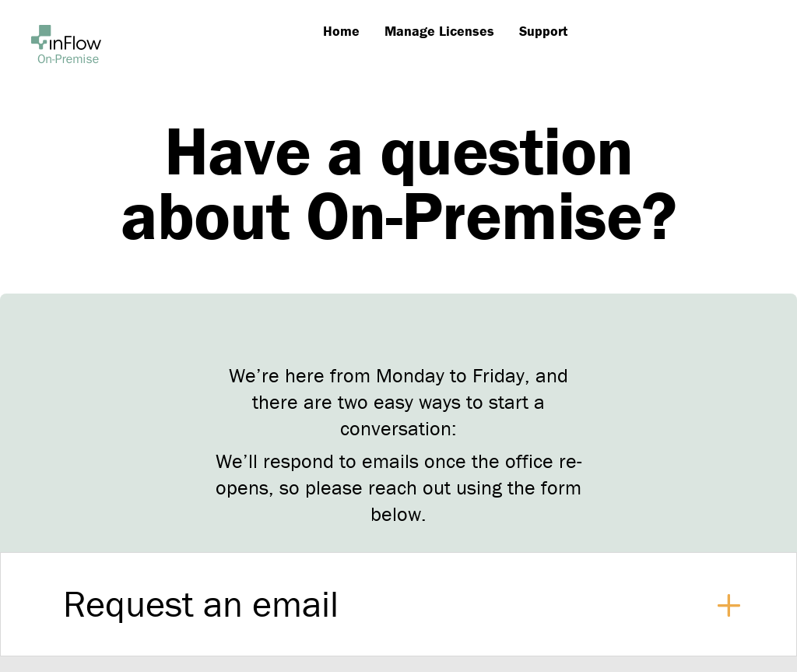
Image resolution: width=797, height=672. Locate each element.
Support (543, 31)
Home (341, 31)
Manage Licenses (439, 31)
